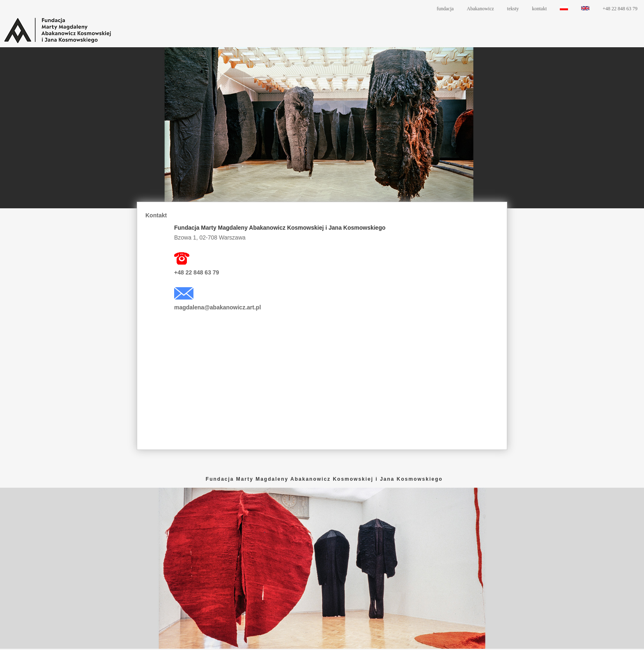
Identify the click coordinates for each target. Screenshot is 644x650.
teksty (513, 9)
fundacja (445, 9)
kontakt (539, 9)
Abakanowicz (481, 9)
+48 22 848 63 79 (620, 9)
